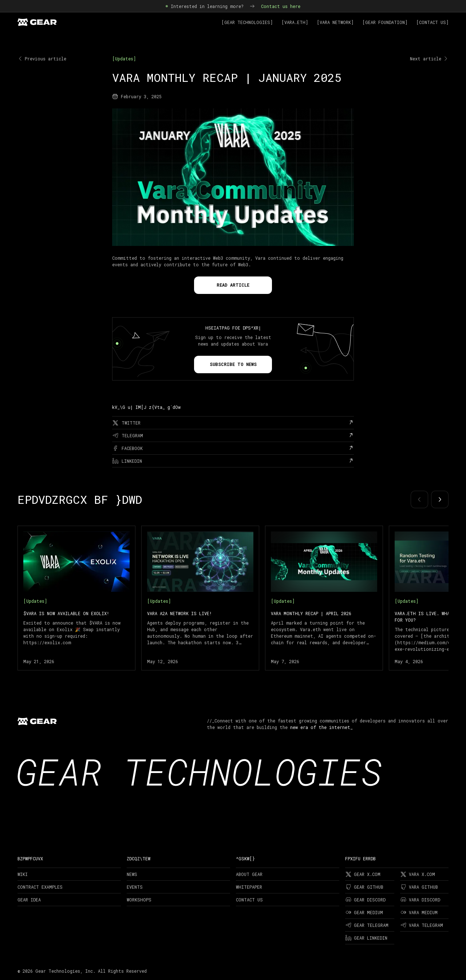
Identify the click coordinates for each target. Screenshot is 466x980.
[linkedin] (233, 461)
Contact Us (249, 900)
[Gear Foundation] (385, 22)
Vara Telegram (422, 925)
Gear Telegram (367, 925)
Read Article (233, 285)
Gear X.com (363, 874)
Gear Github (364, 887)
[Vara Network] (335, 22)
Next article (429, 59)
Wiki (23, 874)
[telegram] (233, 435)
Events (135, 887)
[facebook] (233, 448)
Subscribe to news (233, 364)
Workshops (139, 900)
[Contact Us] (432, 22)
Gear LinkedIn (366, 938)
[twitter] (233, 423)
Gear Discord (365, 900)
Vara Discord (420, 900)
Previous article (42, 59)
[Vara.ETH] (295, 22)
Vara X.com (418, 874)
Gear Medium (364, 912)
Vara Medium (419, 912)
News (132, 874)
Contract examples (40, 887)
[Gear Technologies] (247, 22)
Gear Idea (29, 900)
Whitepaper (249, 887)
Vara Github (419, 887)
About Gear (249, 874)
